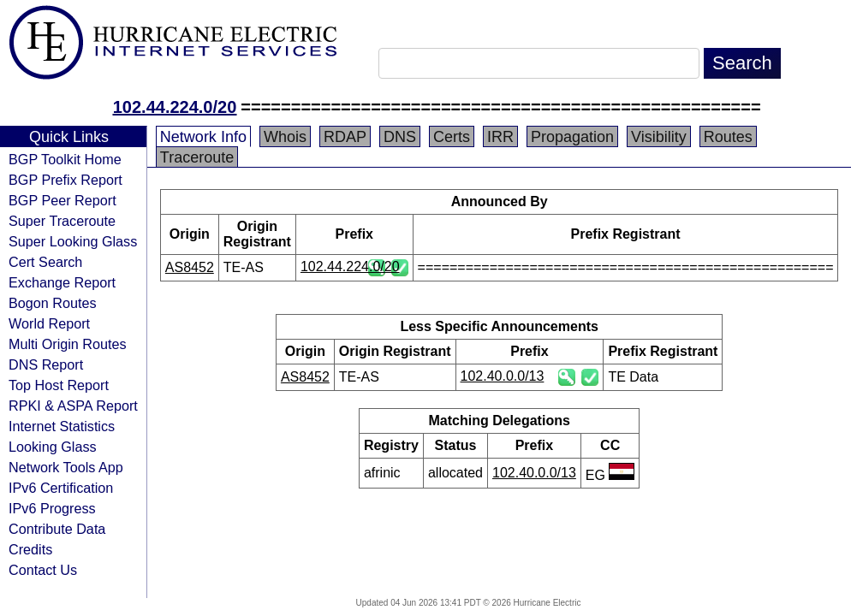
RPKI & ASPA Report (73, 406)
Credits (30, 549)
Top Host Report (59, 385)
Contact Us (43, 570)
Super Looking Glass (73, 241)
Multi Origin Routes (68, 344)
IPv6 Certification (61, 488)
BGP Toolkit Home (65, 159)
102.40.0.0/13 (503, 376)
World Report (49, 323)
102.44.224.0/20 (175, 107)
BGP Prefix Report (65, 180)
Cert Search (45, 262)
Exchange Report (62, 282)
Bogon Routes (53, 303)
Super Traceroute (62, 221)
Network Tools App (66, 467)
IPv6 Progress (52, 508)
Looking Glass (53, 447)
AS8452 (190, 267)
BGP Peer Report (62, 200)
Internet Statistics (62, 426)
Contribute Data (57, 529)
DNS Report (46, 364)
